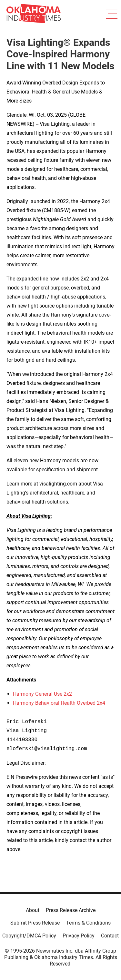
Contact (110, 936)
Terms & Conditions (88, 923)
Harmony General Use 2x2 (42, 694)
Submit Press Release (35, 923)
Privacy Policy (79, 936)
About (33, 910)
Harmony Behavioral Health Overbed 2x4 (59, 703)
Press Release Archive (71, 910)
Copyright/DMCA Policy (29, 936)
